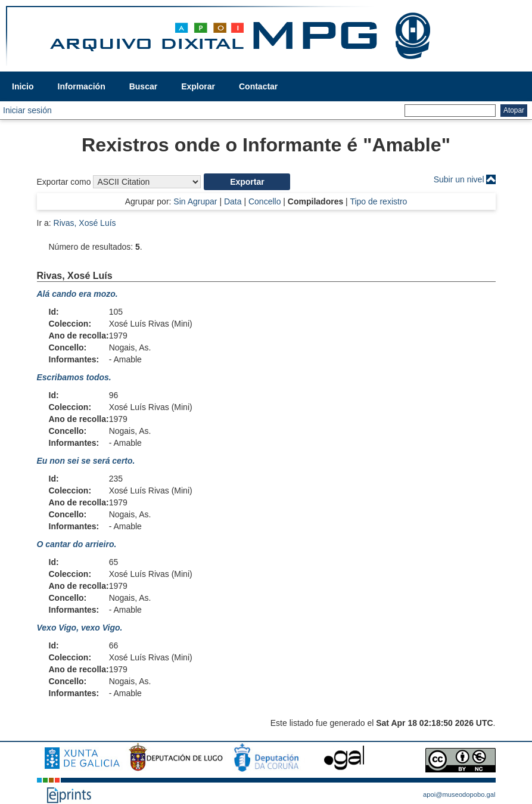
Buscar (143, 86)
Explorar (198, 86)
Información (82, 86)
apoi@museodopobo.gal (459, 794)
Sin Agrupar (195, 201)
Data (233, 201)
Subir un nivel (459, 179)
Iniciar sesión (27, 110)
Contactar (258, 86)
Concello (265, 201)
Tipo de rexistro (378, 201)
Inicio (23, 86)
